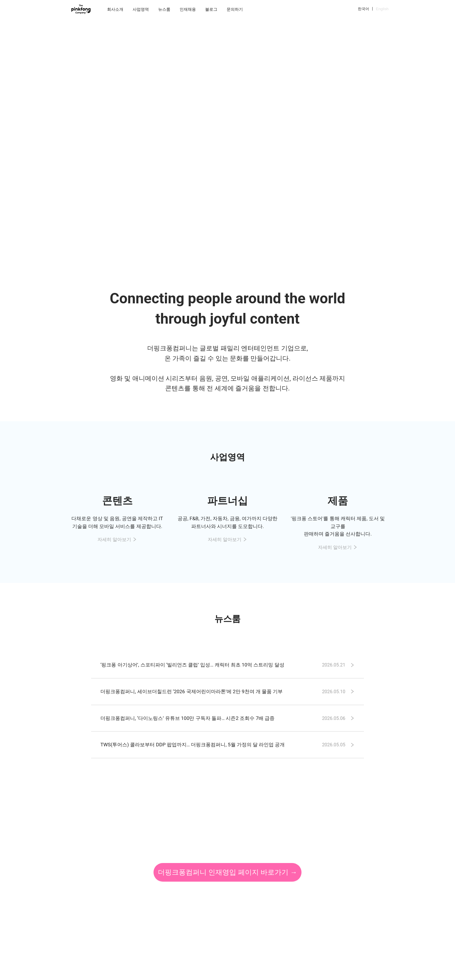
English (382, 9)
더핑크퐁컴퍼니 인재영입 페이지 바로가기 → (228, 872)
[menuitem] (115, 9)
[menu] (230, 9)
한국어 (363, 9)
